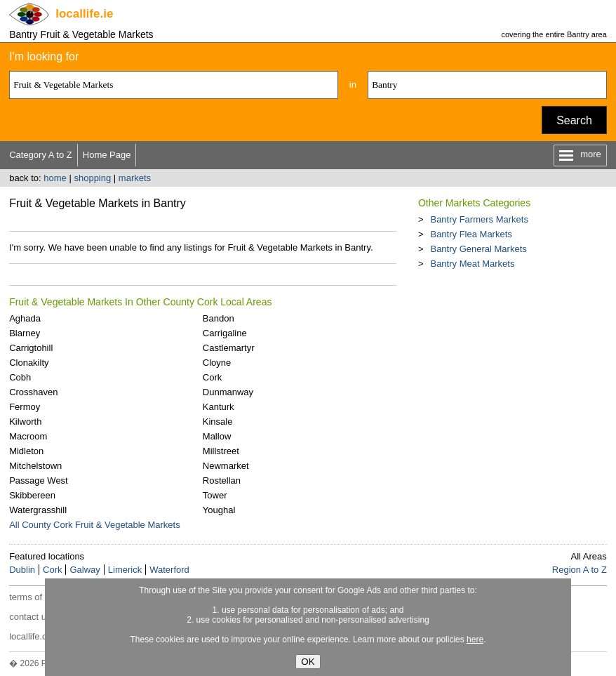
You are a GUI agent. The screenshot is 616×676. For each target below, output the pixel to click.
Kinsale (218, 422)
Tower (215, 495)
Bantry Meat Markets (472, 264)
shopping (92, 178)
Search (574, 120)
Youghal (219, 510)
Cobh (20, 377)
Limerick (125, 570)
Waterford (169, 570)
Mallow (217, 436)
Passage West (39, 481)
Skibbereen (32, 495)
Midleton (26, 451)
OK (308, 662)
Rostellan (222, 481)
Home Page (107, 155)
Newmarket (226, 466)
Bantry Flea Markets (471, 234)
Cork (212, 377)
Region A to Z (580, 570)
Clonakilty (29, 363)
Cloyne (217, 363)
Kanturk (219, 407)
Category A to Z (41, 155)
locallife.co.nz (36, 636)
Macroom (28, 436)
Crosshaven (33, 392)
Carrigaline (225, 333)
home (55, 178)
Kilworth (25, 422)
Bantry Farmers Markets (479, 219)
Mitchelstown (35, 466)
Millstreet (221, 451)
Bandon (219, 318)
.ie (84, 14)
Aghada (25, 318)
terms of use (34, 597)
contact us (30, 617)
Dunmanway (228, 392)
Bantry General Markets (478, 249)
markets (135, 178)
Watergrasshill (38, 510)
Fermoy (25, 407)
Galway (85, 570)
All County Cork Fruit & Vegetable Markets (95, 525)
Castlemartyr (229, 348)
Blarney (25, 333)
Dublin (22, 570)
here (475, 639)
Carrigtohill (31, 348)
